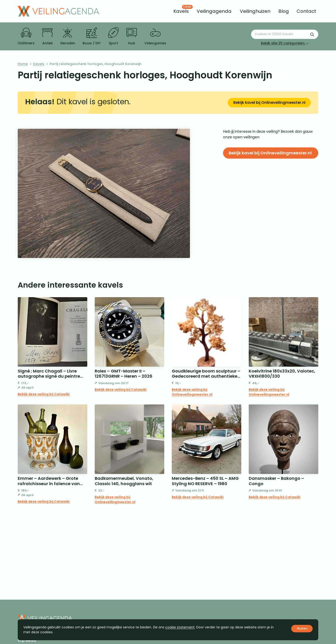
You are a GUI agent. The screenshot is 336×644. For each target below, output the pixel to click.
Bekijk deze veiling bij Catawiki (44, 394)
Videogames (155, 36)
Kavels (39, 64)
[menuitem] (181, 11)
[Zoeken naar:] (285, 34)
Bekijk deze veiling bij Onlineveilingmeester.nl (192, 392)
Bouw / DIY (92, 36)
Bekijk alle (285, 43)
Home (23, 64)
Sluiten (302, 628)
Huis (132, 36)
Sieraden (68, 36)
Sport (113, 36)
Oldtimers (26, 36)
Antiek (47, 36)
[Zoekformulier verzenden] (312, 34)
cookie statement (180, 627)
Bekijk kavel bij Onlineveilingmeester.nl (269, 103)
